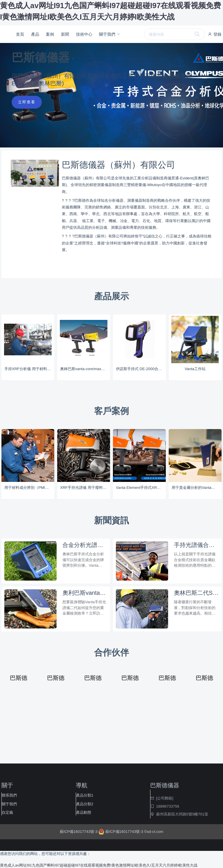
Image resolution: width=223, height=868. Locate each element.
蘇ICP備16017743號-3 (79, 832)
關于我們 (108, 34)
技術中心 (84, 34)
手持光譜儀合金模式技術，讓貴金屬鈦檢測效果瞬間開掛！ (196, 545)
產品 (35, 34)
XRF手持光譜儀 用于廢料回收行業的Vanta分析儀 (85, 488)
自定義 (7, 812)
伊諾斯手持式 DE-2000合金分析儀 (141, 369)
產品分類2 (85, 804)
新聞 (65, 34)
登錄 (215, 34)
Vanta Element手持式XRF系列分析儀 (141, 488)
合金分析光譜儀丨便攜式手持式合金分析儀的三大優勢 (85, 545)
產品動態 (84, 812)
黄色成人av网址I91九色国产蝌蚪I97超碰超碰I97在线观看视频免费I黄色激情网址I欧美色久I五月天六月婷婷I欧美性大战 (99, 865)
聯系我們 (9, 795)
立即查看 (27, 102)
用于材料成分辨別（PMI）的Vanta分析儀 (29, 488)
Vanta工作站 (195, 369)
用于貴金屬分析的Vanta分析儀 (197, 488)
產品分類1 (85, 795)
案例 (50, 34)
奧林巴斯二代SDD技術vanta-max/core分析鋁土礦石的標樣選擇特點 (196, 593)
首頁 (20, 34)
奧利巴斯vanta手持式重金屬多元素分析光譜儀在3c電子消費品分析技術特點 (85, 593)
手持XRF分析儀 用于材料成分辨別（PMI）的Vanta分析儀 (29, 369)
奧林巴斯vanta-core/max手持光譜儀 (85, 369)
